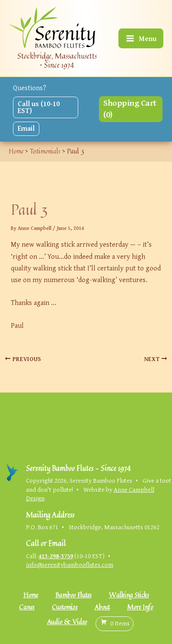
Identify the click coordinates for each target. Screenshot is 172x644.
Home (31, 595)
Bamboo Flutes (73, 595)
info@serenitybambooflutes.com (70, 564)
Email (26, 128)
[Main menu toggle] (141, 39)
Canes (27, 607)
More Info (140, 607)
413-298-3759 (56, 556)
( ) (115, 623)
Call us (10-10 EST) (39, 107)
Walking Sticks (129, 595)
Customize (65, 607)
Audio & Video (67, 622)
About (102, 607)
